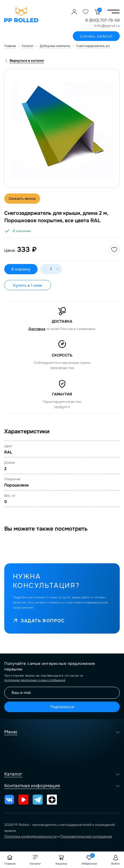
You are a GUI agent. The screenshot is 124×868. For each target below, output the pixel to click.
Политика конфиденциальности (30, 836)
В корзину (21, 269)
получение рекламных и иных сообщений (35, 680)
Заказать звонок (22, 199)
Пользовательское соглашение (86, 836)
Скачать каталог (96, 36)
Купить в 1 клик (28, 285)
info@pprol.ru (107, 26)
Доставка (37, 329)
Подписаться (62, 707)
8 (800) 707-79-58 (103, 20)
